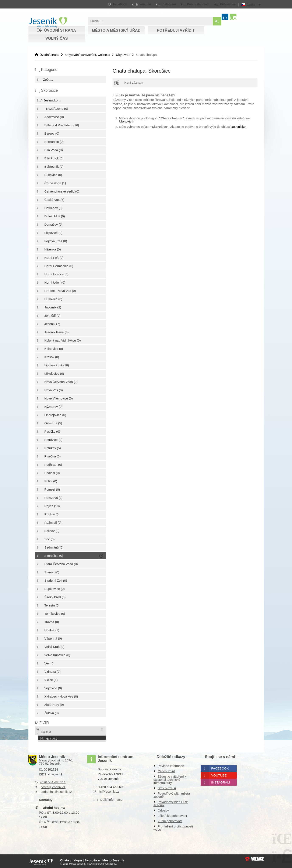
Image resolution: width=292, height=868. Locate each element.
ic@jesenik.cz (109, 790)
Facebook (220, 767)
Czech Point (166, 770)
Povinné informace (171, 765)
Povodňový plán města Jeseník (172, 794)
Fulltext (43, 731)
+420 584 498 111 (53, 781)
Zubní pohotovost (170, 820)
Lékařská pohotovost (172, 815)
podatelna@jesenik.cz (56, 791)
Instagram (221, 781)
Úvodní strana (48, 23)
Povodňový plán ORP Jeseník (171, 802)
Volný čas (57, 38)
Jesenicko (238, 127)
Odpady (163, 809)
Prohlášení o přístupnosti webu (173, 827)
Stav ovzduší (167, 787)
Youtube (219, 774)
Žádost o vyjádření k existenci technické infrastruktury (170, 779)
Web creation (254, 858)
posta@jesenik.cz (53, 786)
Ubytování (123, 55)
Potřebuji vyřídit (176, 30)
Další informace (111, 798)
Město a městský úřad (116, 30)
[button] (195, 4)
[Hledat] (217, 21)
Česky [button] (251, 5)
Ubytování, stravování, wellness (88, 55)
